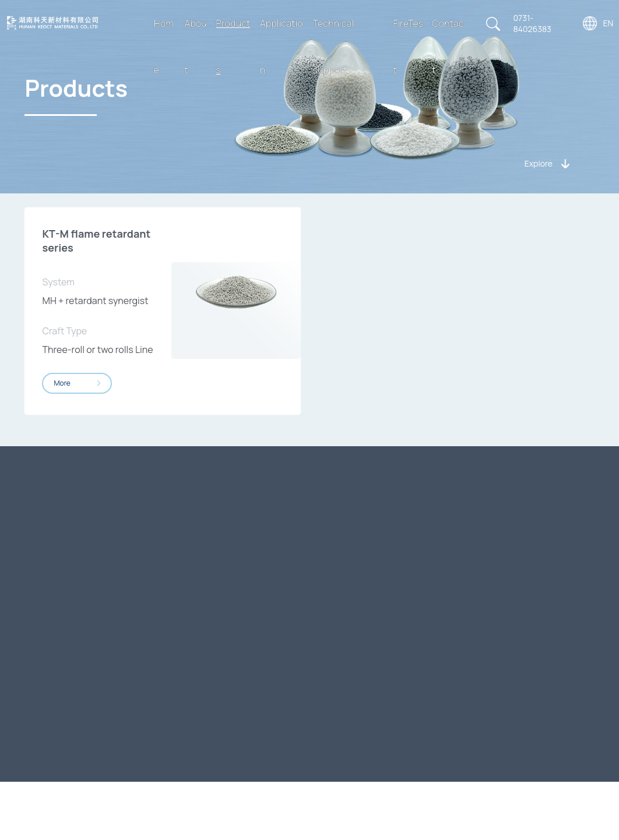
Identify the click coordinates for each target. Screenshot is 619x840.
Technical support (334, 47)
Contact (448, 47)
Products (233, 47)
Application (282, 47)
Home (164, 47)
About (196, 47)
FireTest (408, 47)
